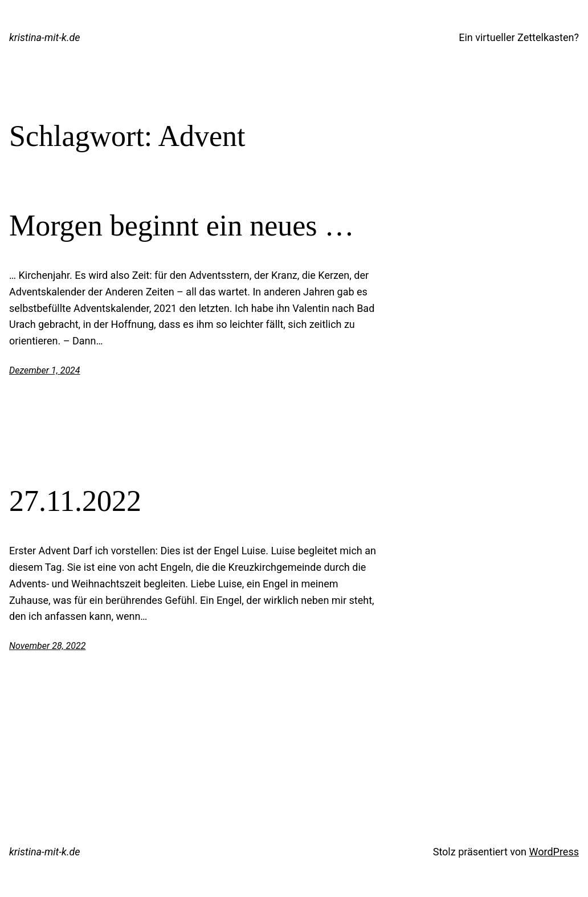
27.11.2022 (75, 501)
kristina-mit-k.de (45, 37)
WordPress (554, 852)
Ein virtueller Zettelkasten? (519, 37)
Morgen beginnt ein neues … (182, 226)
